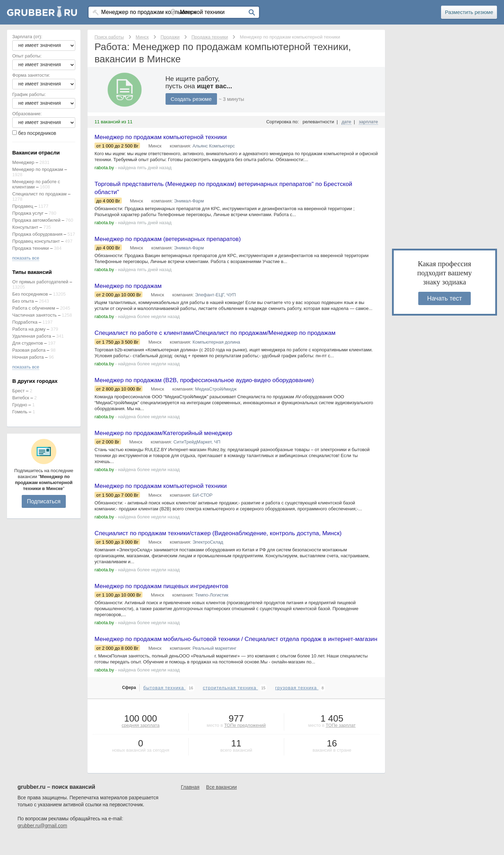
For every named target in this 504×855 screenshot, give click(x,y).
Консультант (25, 227)
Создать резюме (192, 99)
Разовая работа (29, 350)
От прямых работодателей (40, 282)
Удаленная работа (32, 336)
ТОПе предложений (245, 741)
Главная (190, 802)
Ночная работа (28, 357)
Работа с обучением (34, 308)
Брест (18, 391)
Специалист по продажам (39, 194)
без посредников (37, 133)
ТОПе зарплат (341, 741)
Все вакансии (222, 802)
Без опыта (23, 301)
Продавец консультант (36, 241)
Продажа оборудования (37, 234)
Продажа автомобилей (36, 220)
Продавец (23, 206)
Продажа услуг (28, 213)
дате (346, 122)
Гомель (20, 412)
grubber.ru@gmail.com (42, 841)
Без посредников (30, 294)
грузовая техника (297, 703)
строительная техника (230, 703)
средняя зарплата (141, 741)
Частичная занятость (34, 315)
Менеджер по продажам (38, 169)
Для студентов (28, 343)
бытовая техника (164, 703)
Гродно (20, 405)
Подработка (25, 322)
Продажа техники (31, 248)
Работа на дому (29, 329)
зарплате (368, 122)
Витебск (21, 398)
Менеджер (23, 162)
